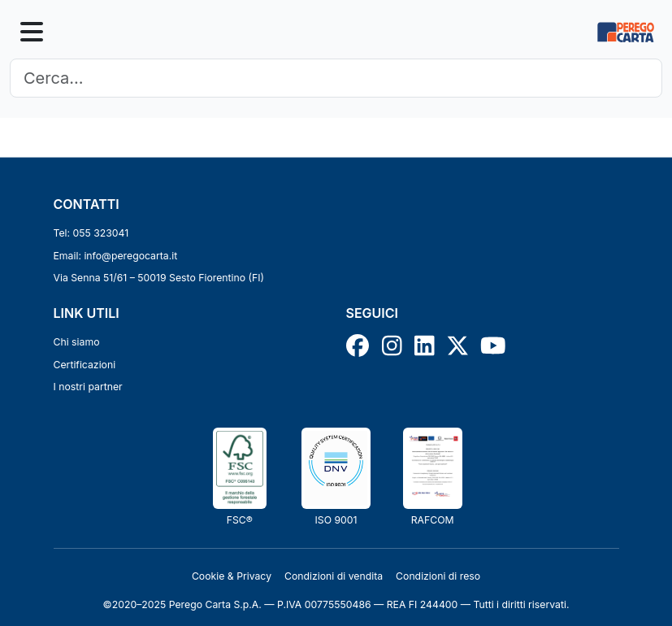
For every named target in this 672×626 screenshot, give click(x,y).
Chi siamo (77, 342)
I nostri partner (88, 387)
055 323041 (101, 233)
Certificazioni (85, 365)
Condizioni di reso (438, 576)
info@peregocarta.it (130, 256)
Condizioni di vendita (334, 576)
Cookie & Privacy (232, 576)
